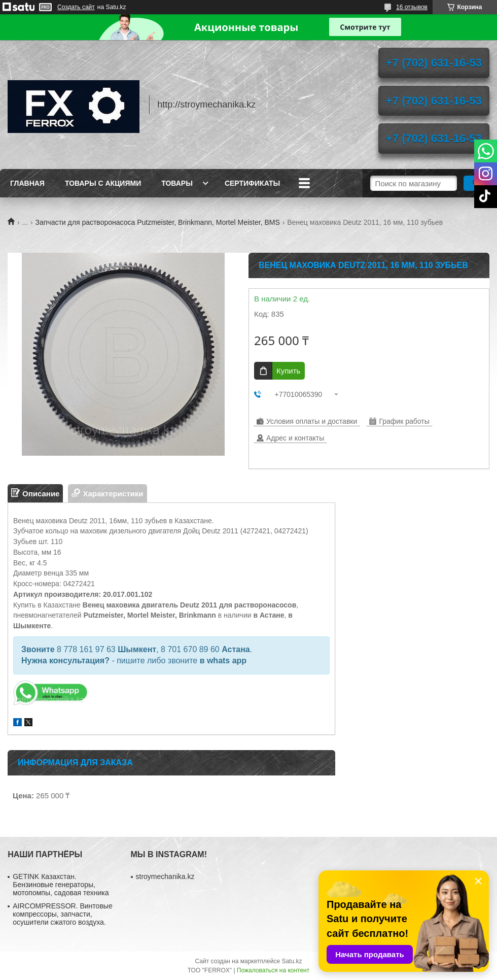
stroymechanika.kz (165, 876)
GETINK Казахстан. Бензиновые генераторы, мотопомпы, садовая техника (61, 885)
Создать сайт (76, 7)
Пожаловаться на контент (273, 970)
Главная (27, 183)
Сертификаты (252, 183)
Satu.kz (292, 961)
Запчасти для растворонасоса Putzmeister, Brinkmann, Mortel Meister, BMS (158, 222)
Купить (288, 371)
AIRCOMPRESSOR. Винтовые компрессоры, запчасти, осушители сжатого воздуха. (62, 914)
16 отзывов (412, 7)
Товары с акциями (103, 183)
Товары (177, 183)
